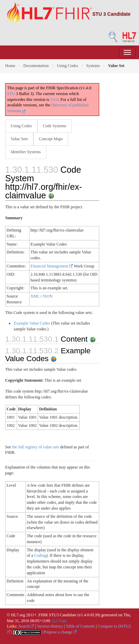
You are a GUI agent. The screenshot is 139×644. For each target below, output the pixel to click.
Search (26, 626)
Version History (50, 626)
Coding (40, 555)
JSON (48, 296)
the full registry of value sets (36, 447)
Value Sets (19, 139)
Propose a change (60, 632)
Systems (93, 66)
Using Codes (68, 66)
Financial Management (52, 266)
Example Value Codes (32, 323)
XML (35, 296)
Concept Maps (51, 139)
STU (11, 94)
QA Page (60, 621)
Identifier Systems (26, 152)
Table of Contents (80, 626)
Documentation (36, 66)
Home (10, 66)
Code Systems (55, 126)
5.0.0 (54, 100)
